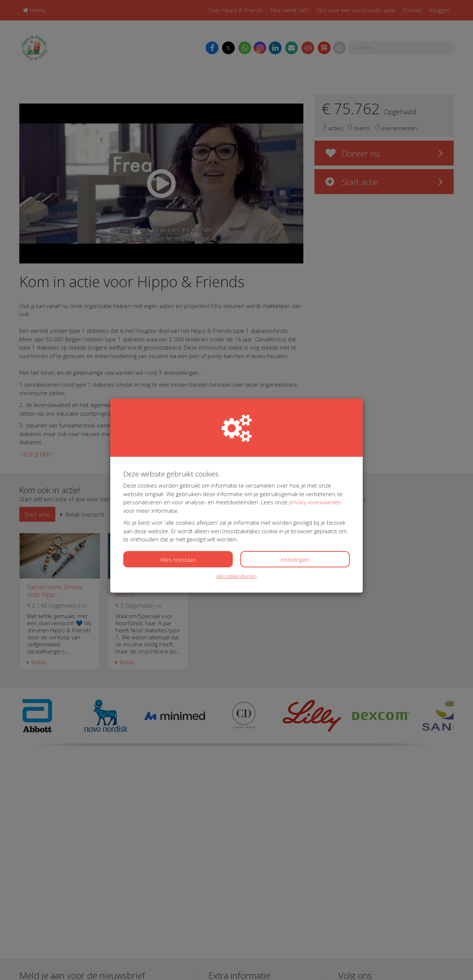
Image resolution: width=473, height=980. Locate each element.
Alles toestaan (178, 560)
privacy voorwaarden (315, 502)
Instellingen (295, 560)
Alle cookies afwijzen (236, 576)
